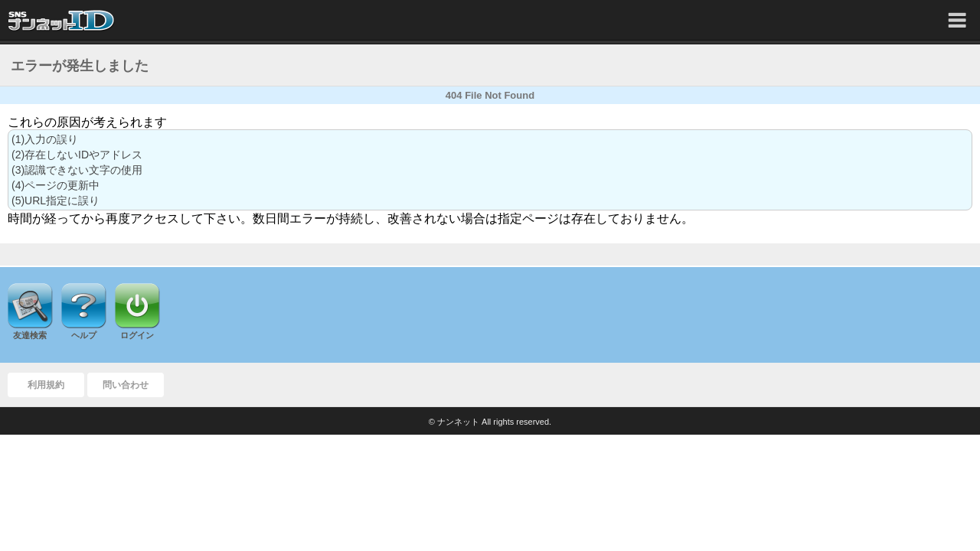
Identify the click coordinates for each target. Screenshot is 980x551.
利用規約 (46, 385)
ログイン (137, 335)
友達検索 (30, 335)
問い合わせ (126, 385)
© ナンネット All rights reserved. (490, 422)
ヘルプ (84, 335)
